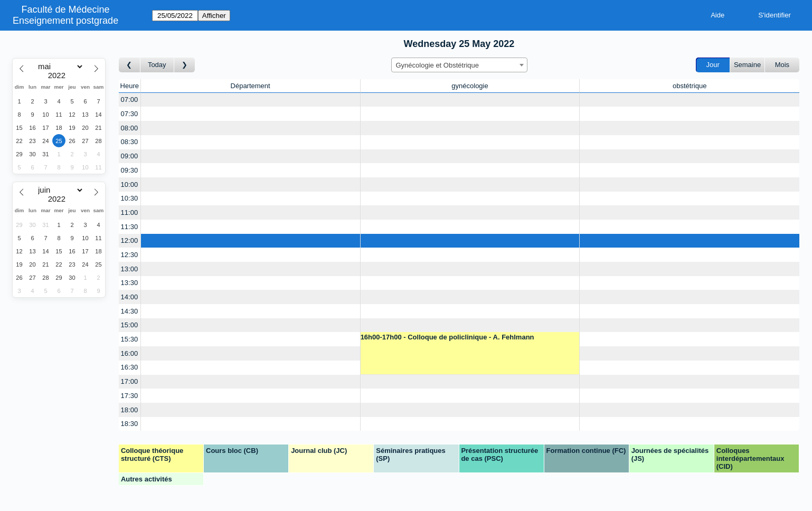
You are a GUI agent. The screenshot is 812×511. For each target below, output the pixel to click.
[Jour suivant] (185, 65)
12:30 (130, 255)
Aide (717, 15)
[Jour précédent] (130, 65)
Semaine (747, 65)
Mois (782, 65)
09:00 (130, 156)
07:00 (130, 100)
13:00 (130, 269)
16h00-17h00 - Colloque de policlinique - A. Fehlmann (447, 337)
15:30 (130, 339)
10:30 (130, 198)
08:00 (130, 128)
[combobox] (459, 65)
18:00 (130, 410)
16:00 (130, 353)
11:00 (130, 212)
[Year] (59, 75)
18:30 (130, 424)
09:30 (130, 170)
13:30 (130, 283)
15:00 (130, 325)
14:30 (130, 311)
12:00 (130, 240)
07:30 (130, 114)
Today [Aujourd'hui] (157, 65)
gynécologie (470, 86)
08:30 (130, 142)
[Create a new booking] (251, 100)
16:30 (130, 367)
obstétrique (690, 86)
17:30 (130, 396)
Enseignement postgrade (65, 21)
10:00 (130, 184)
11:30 (130, 227)
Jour (713, 65)
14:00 (130, 297)
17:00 (130, 381)
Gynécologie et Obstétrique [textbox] (438, 65)
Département (251, 86)
